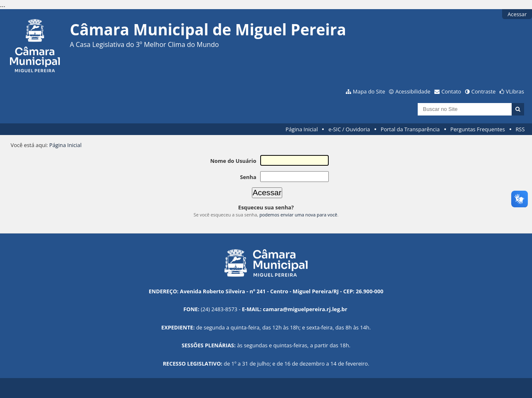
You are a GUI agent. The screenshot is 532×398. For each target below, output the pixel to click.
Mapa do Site (369, 91)
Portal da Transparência (410, 129)
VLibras (515, 91)
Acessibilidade (413, 91)
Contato (451, 91)
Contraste (483, 91)
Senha (248, 177)
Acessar (517, 14)
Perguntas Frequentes (477, 129)
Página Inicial (302, 129)
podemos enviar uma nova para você (298, 215)
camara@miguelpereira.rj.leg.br (305, 309)
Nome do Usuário (233, 161)
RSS (520, 129)
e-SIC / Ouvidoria (349, 129)
